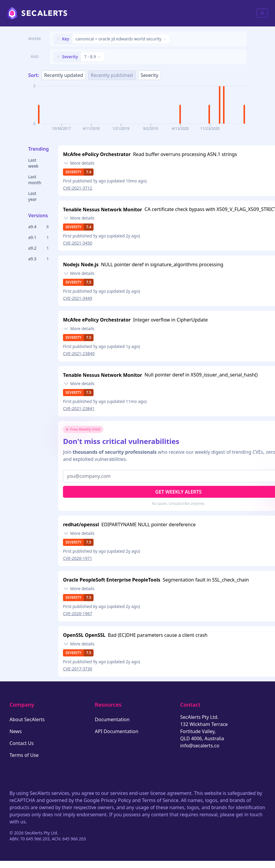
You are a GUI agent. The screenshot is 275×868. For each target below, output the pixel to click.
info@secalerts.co (200, 746)
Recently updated (64, 75)
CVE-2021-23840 (79, 353)
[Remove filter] (58, 39)
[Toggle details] (79, 163)
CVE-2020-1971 (78, 558)
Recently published (112, 75)
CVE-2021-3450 (78, 243)
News (16, 731)
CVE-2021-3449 (78, 298)
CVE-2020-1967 (78, 613)
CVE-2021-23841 (79, 408)
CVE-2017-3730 (78, 669)
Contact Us (22, 743)
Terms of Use (24, 755)
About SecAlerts (27, 719)
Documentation (112, 719)
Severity (150, 75)
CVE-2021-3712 (78, 188)
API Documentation (117, 731)
